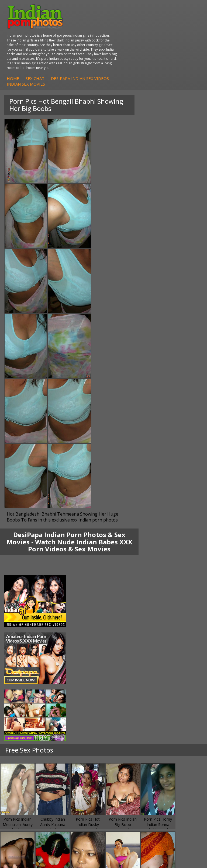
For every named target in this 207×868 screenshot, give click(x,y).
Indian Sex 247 (24, 775)
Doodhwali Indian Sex (133, 759)
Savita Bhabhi (23, 683)
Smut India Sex (127, 775)
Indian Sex (123, 678)
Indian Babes (22, 732)
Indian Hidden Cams (28, 716)
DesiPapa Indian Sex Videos (166, 47)
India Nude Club (25, 770)
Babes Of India (24, 759)
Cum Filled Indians (27, 764)
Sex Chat (121, 47)
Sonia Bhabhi (23, 673)
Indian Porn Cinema (132, 710)
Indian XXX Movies (130, 780)
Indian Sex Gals (128, 727)
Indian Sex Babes (130, 732)
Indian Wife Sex (128, 770)
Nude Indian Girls (129, 737)
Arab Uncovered (25, 737)
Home (99, 47)
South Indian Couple (29, 689)
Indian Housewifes (131, 689)
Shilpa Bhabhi (23, 694)
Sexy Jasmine (23, 678)
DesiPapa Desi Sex (131, 683)
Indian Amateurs (25, 727)
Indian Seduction (129, 721)
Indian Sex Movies (112, 53)
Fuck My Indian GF (27, 721)
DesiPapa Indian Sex (132, 667)
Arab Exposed (127, 673)
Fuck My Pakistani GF (133, 694)
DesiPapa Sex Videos (29, 710)
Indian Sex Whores (131, 716)
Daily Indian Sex (128, 764)
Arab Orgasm (23, 753)
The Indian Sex (127, 753)
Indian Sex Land (25, 780)
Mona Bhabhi (23, 667)
